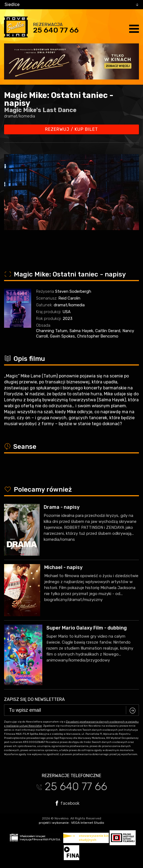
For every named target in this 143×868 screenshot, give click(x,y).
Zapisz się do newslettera (34, 699)
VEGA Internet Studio (88, 823)
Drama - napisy (62, 507)
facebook (68, 803)
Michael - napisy (63, 567)
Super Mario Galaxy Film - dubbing (87, 628)
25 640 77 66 (56, 30)
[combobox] (71, 5)
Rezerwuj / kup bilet (71, 129)
